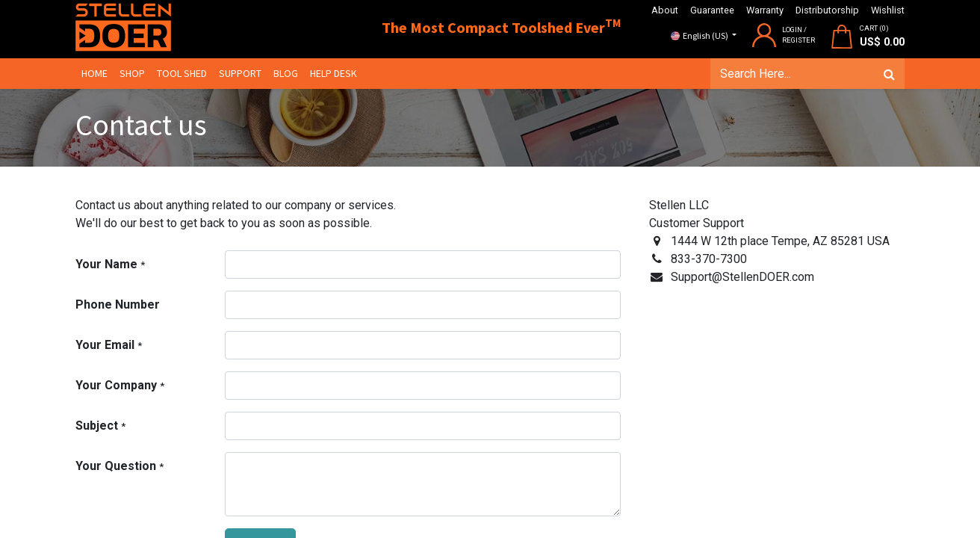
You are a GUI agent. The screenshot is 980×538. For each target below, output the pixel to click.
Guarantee (712, 10)
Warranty (765, 10)
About (665, 10)
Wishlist (888, 10)
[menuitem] (94, 74)
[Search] (889, 74)
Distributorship (827, 10)
